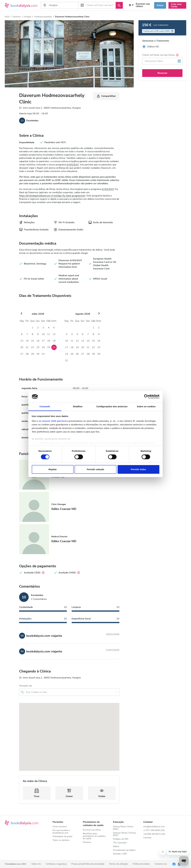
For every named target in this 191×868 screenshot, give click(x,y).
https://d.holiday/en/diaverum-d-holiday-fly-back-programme (52, 196)
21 (27, 347)
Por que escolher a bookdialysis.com (61, 832)
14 (27, 341)
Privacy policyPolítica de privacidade (88, 864)
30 (38, 354)
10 (43, 334)
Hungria (27, 17)
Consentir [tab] (45, 406)
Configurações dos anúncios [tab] (112, 406)
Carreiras (147, 838)
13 (22, 341)
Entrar (160, 5)
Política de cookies (141, 864)
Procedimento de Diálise (124, 850)
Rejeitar (53, 469)
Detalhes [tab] (78, 406)
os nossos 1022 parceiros (53, 421)
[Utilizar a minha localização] (116, 692)
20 (22, 347)
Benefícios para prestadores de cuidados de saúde (94, 836)
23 (38, 347)
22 (33, 347)
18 (49, 341)
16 (38, 341)
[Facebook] (174, 864)
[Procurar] (119, 5)
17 (43, 341)
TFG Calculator (120, 843)
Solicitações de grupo (62, 837)
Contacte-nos (161, 864)
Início (7, 17)
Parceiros (87, 842)
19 (54, 341)
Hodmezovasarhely (43, 17)
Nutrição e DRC (120, 854)
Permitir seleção (95, 469)
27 (22, 354)
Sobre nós (36, 864)
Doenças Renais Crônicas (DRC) (125, 834)
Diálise (116, 847)
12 (54, 334)
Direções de (26, 686)
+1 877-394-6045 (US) (154, 830)
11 (49, 334)
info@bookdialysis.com (154, 827)
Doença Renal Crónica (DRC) (123, 828)
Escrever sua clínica (92, 830)
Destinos (17, 17)
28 (27, 354)
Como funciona (60, 827)
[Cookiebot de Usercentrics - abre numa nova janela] (146, 397)
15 (33, 341)
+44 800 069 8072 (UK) (154, 834)
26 (54, 347)
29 (33, 354)
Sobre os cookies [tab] (146, 406)
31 (43, 354)
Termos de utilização (118, 864)
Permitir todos (138, 469)
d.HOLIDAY (73, 165)
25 (49, 347)
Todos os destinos (61, 840)
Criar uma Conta (176, 5)
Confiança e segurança (56, 864)
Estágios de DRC (121, 839)
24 (43, 347)
